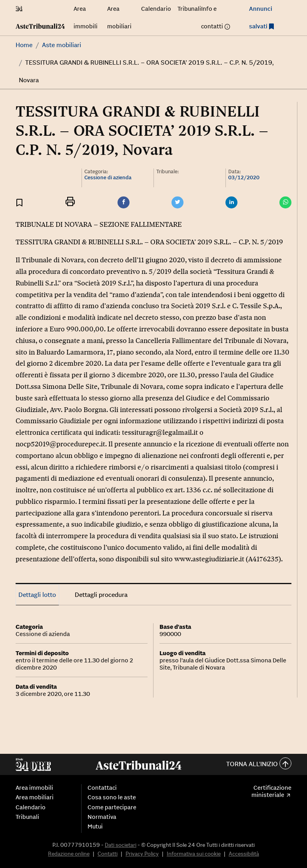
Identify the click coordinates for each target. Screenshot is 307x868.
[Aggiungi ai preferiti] (19, 202)
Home (24, 45)
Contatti (108, 854)
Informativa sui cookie (194, 854)
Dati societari (121, 845)
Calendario (156, 9)
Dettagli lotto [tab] (37, 595)
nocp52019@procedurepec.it (60, 444)
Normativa (102, 817)
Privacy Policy (142, 854)
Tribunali (189, 9)
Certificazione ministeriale (271, 791)
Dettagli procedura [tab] (101, 595)
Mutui (95, 826)
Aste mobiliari (62, 45)
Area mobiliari (35, 797)
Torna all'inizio (259, 764)
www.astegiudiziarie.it (209, 559)
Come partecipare (112, 807)
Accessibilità (244, 854)
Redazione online (69, 854)
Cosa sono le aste (112, 797)
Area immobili (34, 788)
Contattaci (102, 788)
